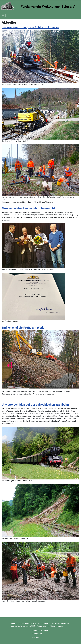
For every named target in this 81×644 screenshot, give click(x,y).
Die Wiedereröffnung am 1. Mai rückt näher (30, 27)
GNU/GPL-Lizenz (37, 626)
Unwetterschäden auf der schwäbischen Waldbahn (35, 405)
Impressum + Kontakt (41, 630)
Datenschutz (37, 634)
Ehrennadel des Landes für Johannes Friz (29, 208)
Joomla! (14, 626)
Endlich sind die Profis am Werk (23, 328)
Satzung (36, 637)
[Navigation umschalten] (3, 15)
